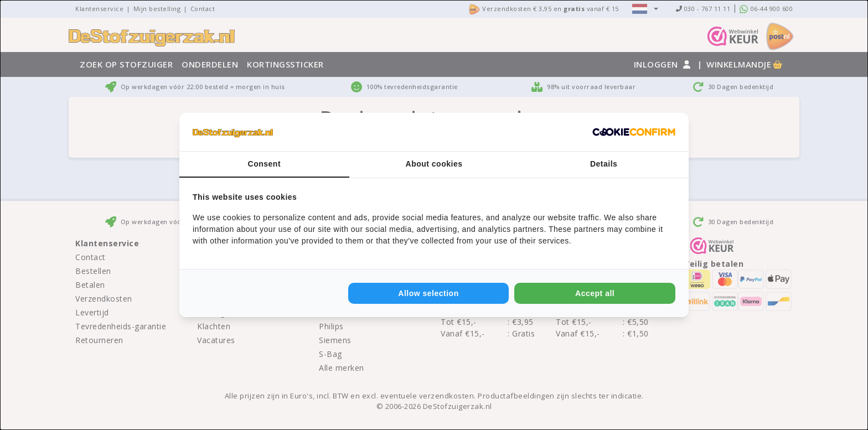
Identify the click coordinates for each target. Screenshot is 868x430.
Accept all (595, 293)
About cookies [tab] (434, 164)
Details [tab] (604, 164)
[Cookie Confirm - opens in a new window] (634, 132)
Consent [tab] (265, 164)
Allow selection (428, 293)
